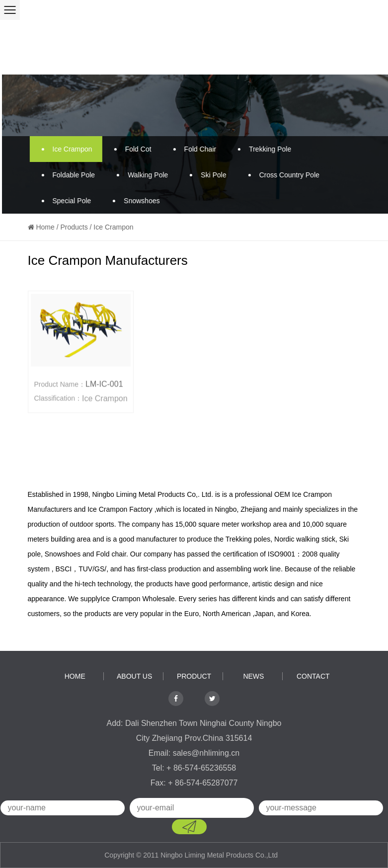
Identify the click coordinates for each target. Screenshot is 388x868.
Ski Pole (206, 175)
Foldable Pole (67, 175)
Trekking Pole (263, 149)
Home (45, 227)
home (75, 676)
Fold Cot (131, 149)
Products (74, 227)
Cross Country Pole (282, 175)
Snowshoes (135, 201)
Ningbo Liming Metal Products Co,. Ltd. (153, 494)
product (194, 676)
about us (134, 676)
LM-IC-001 (104, 384)
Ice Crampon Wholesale (137, 599)
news (253, 676)
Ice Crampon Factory (120, 509)
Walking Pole (141, 175)
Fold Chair (194, 149)
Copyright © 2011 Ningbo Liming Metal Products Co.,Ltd (192, 855)
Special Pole (65, 201)
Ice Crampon (66, 149)
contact (313, 676)
